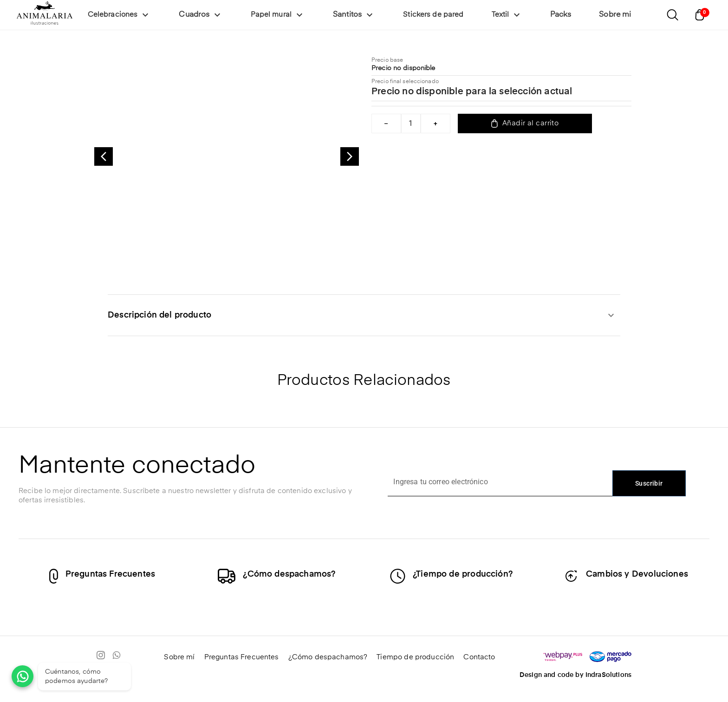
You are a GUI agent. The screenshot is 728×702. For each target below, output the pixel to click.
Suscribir (649, 483)
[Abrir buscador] (672, 15)
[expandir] (611, 315)
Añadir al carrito (525, 123)
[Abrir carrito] (702, 15)
